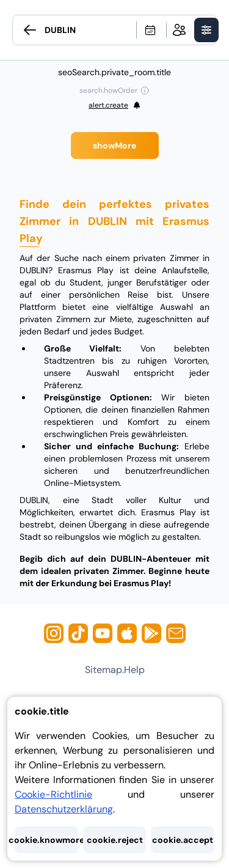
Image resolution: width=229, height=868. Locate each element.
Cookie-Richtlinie (53, 794)
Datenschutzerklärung (64, 809)
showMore (114, 145)
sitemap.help (115, 670)
